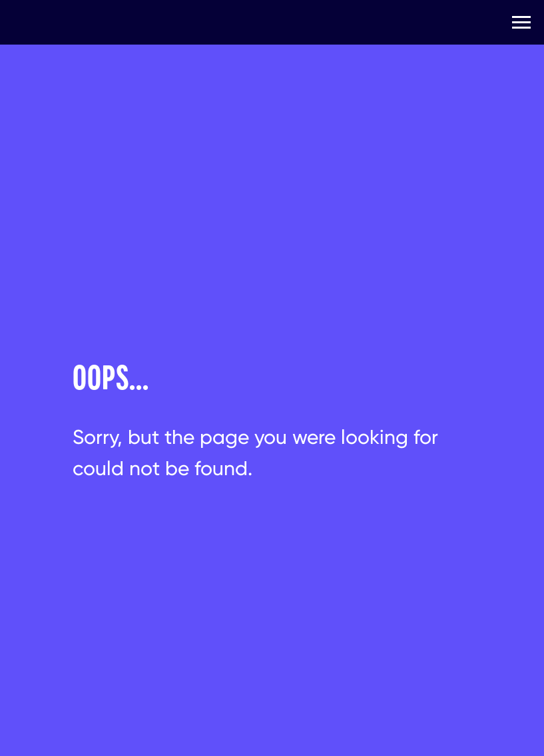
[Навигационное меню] (521, 23)
